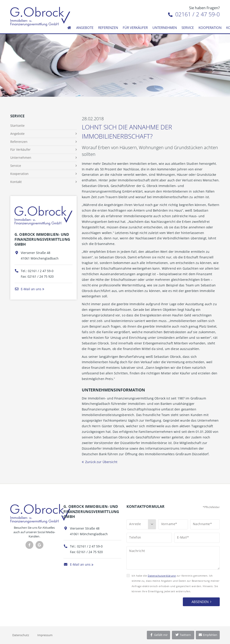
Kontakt (16, 182)
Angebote (85, 28)
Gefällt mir (158, 635)
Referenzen (108, 28)
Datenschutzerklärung (162, 576)
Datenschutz (21, 635)
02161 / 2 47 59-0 (194, 14)
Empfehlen (208, 635)
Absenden (200, 602)
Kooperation (210, 28)
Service (188, 28)
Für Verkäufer (135, 28)
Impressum (45, 635)
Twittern (183, 635)
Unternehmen (165, 28)
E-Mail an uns (28, 289)
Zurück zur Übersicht (101, 462)
